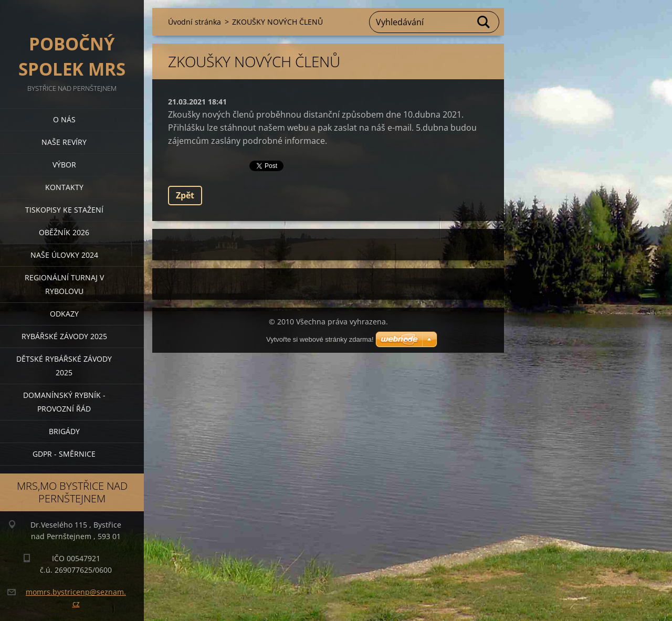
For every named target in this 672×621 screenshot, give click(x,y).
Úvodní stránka (195, 22)
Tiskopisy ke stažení (64, 210)
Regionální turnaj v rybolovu (64, 284)
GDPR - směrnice (64, 454)
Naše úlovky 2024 (64, 255)
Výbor (64, 165)
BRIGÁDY (64, 431)
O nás (64, 119)
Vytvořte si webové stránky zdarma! (320, 339)
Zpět (185, 195)
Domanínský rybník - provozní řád (64, 402)
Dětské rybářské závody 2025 (64, 366)
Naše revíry (64, 142)
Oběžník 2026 (64, 232)
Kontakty (64, 187)
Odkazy (64, 314)
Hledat (484, 22)
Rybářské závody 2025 (64, 336)
